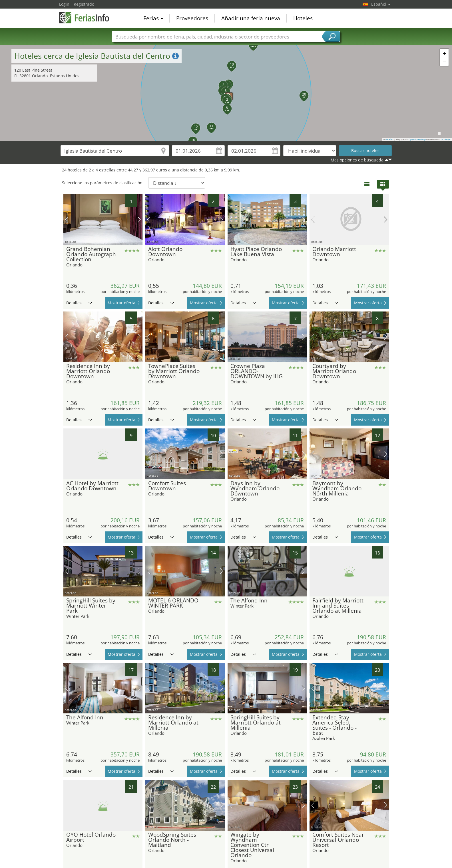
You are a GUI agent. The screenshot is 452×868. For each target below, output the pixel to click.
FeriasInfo (88, 18)
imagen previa (67, 220)
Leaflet (389, 139)
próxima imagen (139, 220)
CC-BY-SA (446, 139)
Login (64, 4)
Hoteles (303, 18)
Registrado (84, 4)
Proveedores (192, 18)
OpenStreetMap (417, 139)
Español (381, 4)
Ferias (153, 18)
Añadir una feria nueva (251, 18)
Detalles (79, 303)
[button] (226, 93)
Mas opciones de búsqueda (357, 160)
